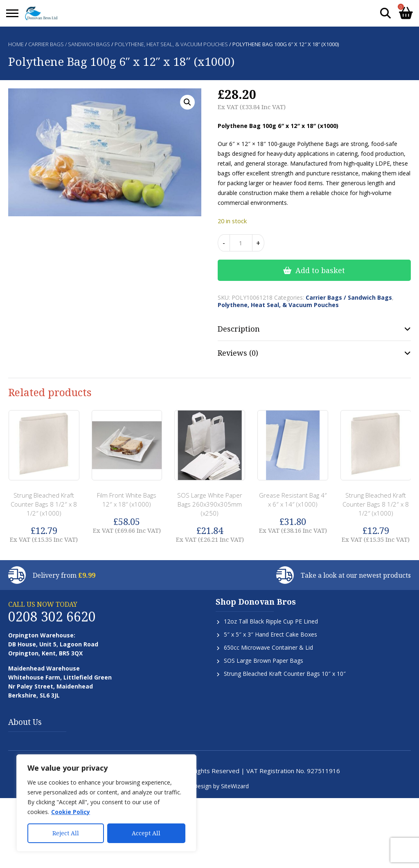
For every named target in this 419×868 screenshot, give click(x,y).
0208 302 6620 (52, 616)
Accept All (146, 833)
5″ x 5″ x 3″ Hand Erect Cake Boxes (270, 634)
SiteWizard (235, 786)
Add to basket (320, 270)
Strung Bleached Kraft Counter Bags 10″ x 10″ (285, 674)
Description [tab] (239, 329)
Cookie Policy (71, 812)
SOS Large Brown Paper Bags (264, 661)
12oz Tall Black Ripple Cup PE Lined (271, 621)
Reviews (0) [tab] (238, 353)
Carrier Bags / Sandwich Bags (69, 44)
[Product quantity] (241, 243)
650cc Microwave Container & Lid (268, 647)
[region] (106, 803)
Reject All (66, 833)
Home (16, 44)
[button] (187, 102)
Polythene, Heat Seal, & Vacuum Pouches (171, 44)
